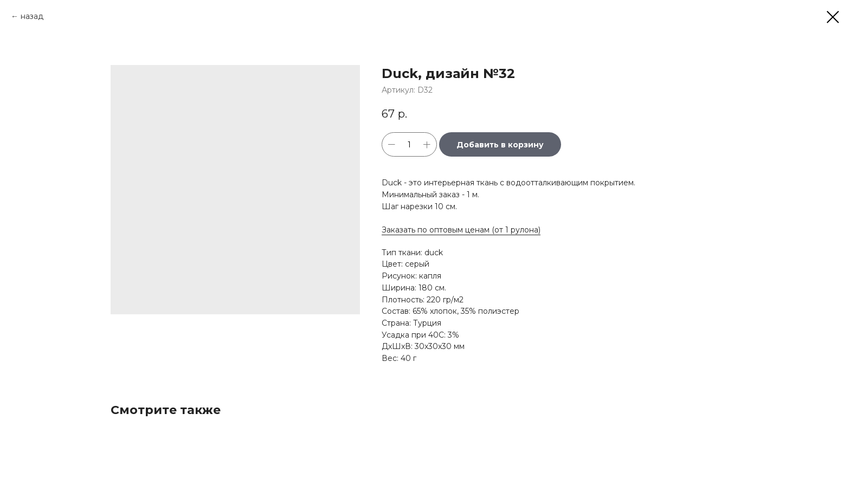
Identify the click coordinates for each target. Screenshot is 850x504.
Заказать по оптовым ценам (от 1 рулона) (461, 230)
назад (32, 16)
